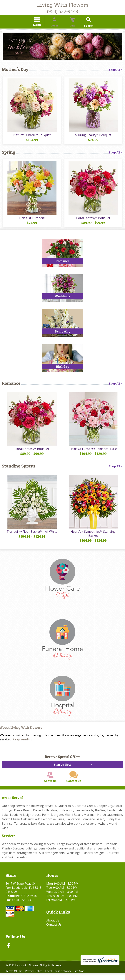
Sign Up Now (62, 767)
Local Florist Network (62, 978)
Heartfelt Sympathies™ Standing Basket (94, 535)
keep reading (23, 741)
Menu (42, 25)
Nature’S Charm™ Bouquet (31, 136)
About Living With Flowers (21, 730)
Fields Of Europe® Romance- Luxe (94, 450)
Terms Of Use (15, 978)
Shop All (116, 70)
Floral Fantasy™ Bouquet (94, 219)
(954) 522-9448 (63, 11)
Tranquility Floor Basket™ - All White (31, 533)
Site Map (85, 978)
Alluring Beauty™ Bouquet (94, 136)
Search (83, 26)
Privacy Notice (36, 978)
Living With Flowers (63, 5)
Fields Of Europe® (31, 219)
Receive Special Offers (63, 759)
